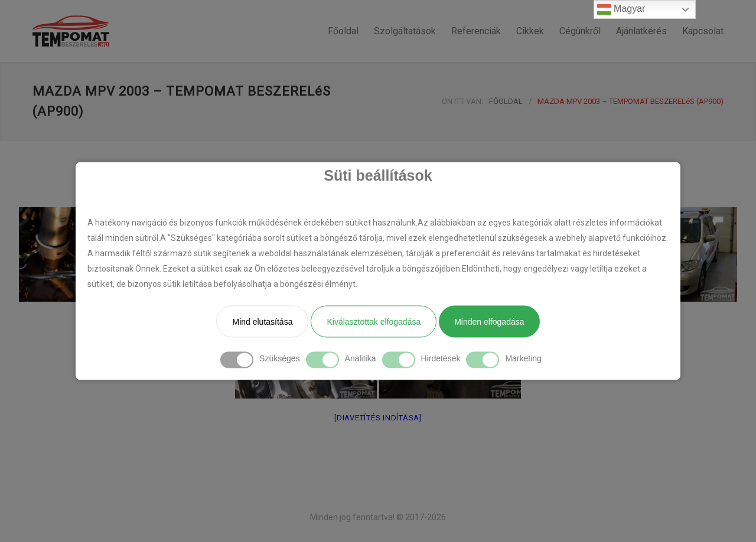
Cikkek (530, 31)
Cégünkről (580, 31)
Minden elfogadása (489, 322)
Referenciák (476, 31)
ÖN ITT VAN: (462, 101)
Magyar (621, 9)
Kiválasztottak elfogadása (374, 322)
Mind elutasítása (262, 322)
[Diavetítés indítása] (378, 418)
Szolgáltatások (405, 31)
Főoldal (343, 31)
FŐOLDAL (506, 101)
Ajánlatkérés (641, 31)
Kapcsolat (703, 31)
